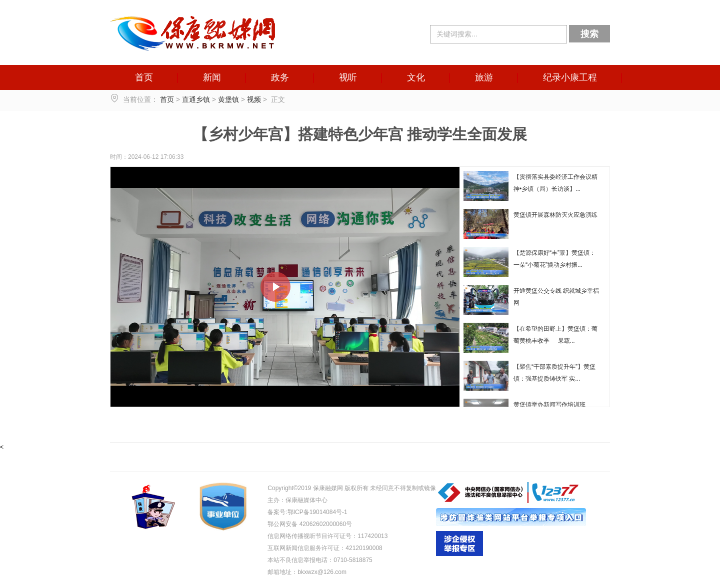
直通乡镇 (196, 99)
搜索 (589, 34)
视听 (348, 77)
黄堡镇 (228, 99)
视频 (254, 99)
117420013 (372, 536)
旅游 (484, 77)
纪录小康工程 (570, 77)
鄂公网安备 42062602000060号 (310, 524)
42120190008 (364, 548)
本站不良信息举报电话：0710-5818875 (320, 560)
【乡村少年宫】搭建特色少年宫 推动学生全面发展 (360, 134)
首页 (144, 77)
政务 (280, 77)
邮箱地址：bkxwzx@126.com (307, 572)
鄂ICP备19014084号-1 (317, 512)
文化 (416, 77)
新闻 (212, 77)
